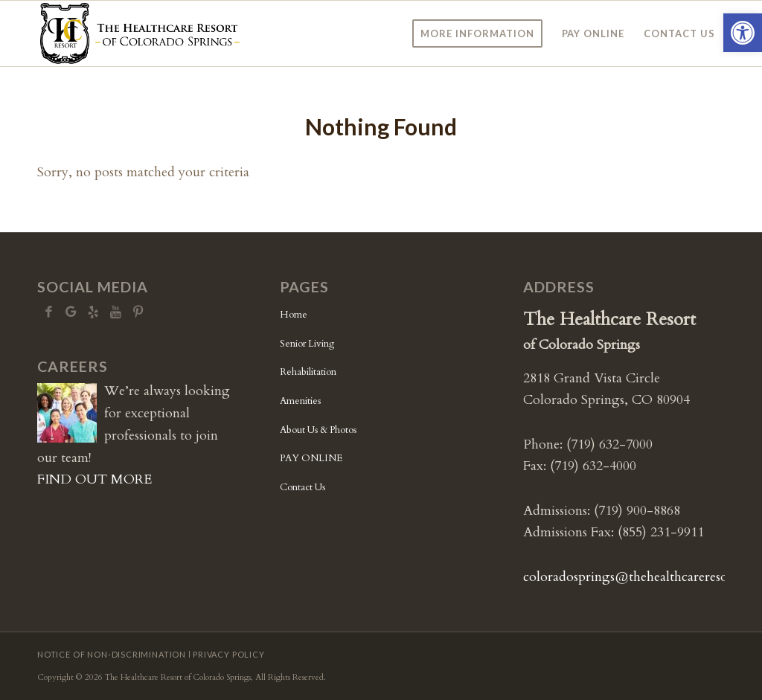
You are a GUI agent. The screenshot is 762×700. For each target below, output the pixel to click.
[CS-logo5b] (140, 33)
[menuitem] (477, 33)
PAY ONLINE (311, 458)
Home (294, 315)
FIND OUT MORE (95, 479)
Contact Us (302, 487)
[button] (743, 33)
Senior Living (307, 344)
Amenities (300, 401)
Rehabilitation (308, 372)
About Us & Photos (318, 430)
